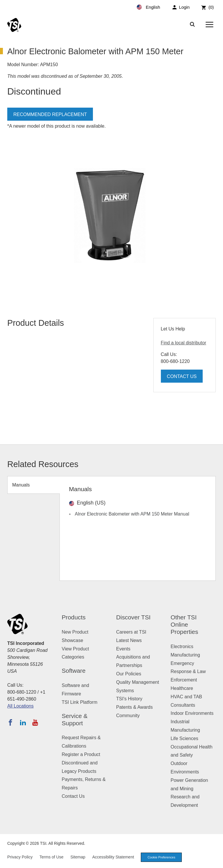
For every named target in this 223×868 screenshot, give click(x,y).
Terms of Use (51, 857)
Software (74, 671)
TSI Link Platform (80, 702)
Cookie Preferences (162, 857)
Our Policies (129, 674)
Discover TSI (133, 617)
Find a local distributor (184, 343)
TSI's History (129, 699)
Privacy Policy (20, 857)
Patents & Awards (134, 707)
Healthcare (182, 688)
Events (123, 649)
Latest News (129, 640)
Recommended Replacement (50, 114)
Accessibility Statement (113, 857)
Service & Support (75, 719)
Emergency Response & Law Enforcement (188, 672)
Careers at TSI (131, 632)
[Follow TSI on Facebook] (10, 722)
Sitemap (78, 857)
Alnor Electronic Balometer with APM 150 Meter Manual (132, 514)
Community (128, 716)
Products (74, 617)
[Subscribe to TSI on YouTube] (35, 722)
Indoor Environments (192, 713)
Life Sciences (185, 738)
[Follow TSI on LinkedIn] (23, 722)
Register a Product (81, 754)
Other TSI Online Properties (185, 624)
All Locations (20, 706)
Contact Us (182, 376)
